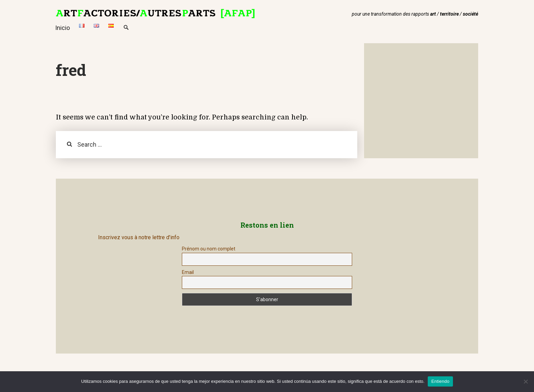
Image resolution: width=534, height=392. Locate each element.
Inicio (62, 28)
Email (188, 272)
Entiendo (440, 381)
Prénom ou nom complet (209, 249)
